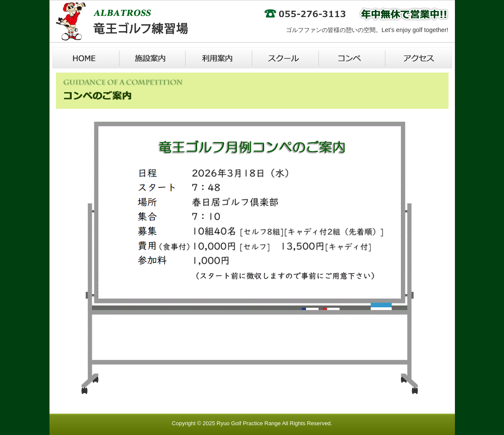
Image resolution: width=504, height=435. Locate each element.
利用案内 (219, 58)
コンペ (352, 58)
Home (86, 58)
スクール (286, 58)
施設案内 (152, 58)
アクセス (419, 58)
